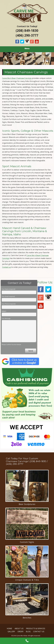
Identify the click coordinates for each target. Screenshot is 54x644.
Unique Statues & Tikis (27, 580)
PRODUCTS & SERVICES (36, 629)
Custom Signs (27, 542)
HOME (9, 629)
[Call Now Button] (27, 641)
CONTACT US (39, 632)
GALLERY (11, 632)
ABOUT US (19, 629)
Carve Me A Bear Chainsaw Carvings (17, 78)
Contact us (7, 267)
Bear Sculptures (27, 504)
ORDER (20, 632)
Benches (27, 618)
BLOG (28, 632)
